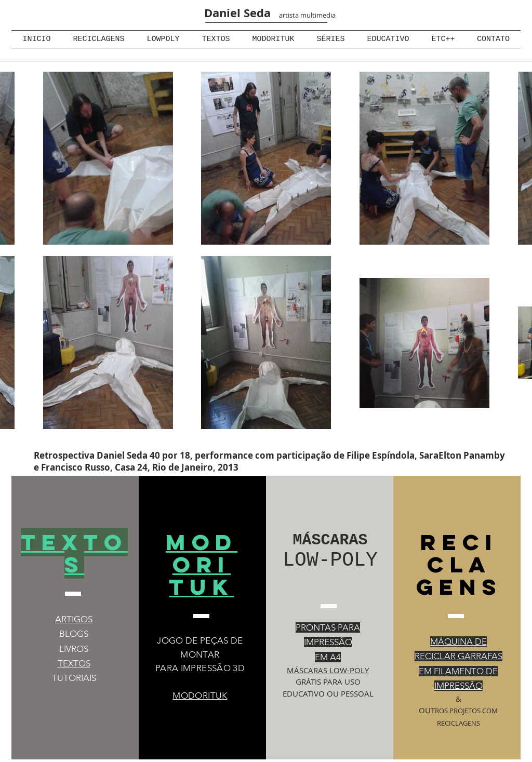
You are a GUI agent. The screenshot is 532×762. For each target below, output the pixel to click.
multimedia (317, 15)
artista (289, 15)
